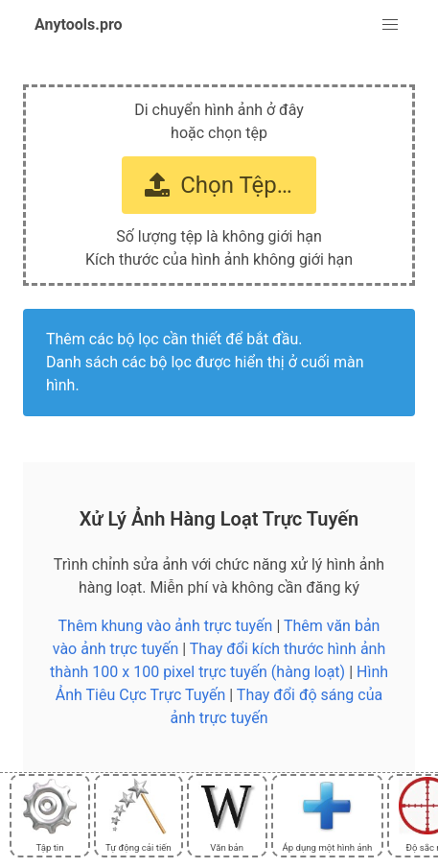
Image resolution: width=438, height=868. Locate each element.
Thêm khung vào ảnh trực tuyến (166, 626)
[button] (390, 25)
